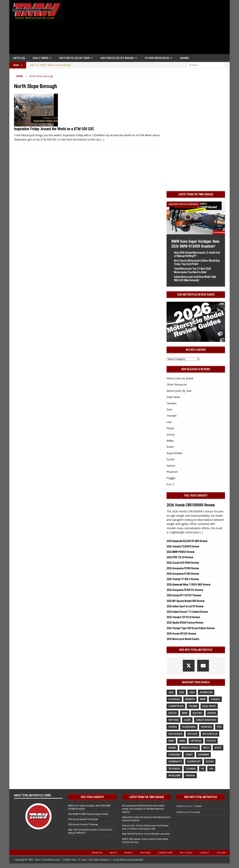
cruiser (193, 706)
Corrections (165, 853)
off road (196, 741)
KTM (219, 727)
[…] (102, 139)
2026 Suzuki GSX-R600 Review (183, 563)
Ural (169, 422)
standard (174, 755)
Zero (169, 409)
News (182, 741)
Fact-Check (186, 853)
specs (206, 748)
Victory (171, 434)
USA (211, 769)
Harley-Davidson (206, 720)
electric (197, 713)
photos (211, 741)
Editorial (145, 853)
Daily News (41, 58)
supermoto (175, 762)
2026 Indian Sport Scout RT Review (185, 606)
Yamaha (172, 403)
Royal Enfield (174, 453)
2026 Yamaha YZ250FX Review (183, 547)
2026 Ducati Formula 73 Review (83, 824)
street (189, 755)
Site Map (221, 853)
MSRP (171, 741)
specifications (190, 748)
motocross (175, 734)
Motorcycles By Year (74, 58)
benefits (190, 699)
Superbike (203, 755)
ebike (185, 713)
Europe (212, 713)
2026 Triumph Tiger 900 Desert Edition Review (191, 628)
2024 (192, 692)
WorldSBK (174, 776)
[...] (201, 532)
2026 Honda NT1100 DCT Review (184, 595)
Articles (19, 58)
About (113, 853)
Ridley (170, 441)
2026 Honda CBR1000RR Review (191, 505)
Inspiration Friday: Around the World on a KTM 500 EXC (54, 129)
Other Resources (157, 58)
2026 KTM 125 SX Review (180, 557)
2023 (181, 692)
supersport (194, 762)
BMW (203, 699)
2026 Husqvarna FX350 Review (183, 568)
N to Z (170, 484)
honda (173, 727)
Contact (204, 853)
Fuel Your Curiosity (196, 496)
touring (191, 769)
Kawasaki (206, 727)
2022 (171, 692)
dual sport (209, 706)
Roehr (170, 447)
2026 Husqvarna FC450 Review (183, 574)
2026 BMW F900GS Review (180, 552)
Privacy (129, 853)
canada (215, 699)
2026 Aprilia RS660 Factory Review (185, 623)
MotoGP (192, 734)
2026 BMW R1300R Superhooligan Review (88, 814)
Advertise (97, 853)
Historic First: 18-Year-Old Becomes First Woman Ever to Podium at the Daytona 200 (145, 827)
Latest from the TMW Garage (196, 194)
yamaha (190, 776)
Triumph (172, 416)
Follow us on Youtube (188, 812)
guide (187, 720)
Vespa (170, 428)
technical (174, 769)
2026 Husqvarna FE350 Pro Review (185, 590)
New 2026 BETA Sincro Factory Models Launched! (146, 834)
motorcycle (210, 734)
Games (184, 58)
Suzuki (170, 459)
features (174, 720)
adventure (206, 692)
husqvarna (189, 727)
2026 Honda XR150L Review (181, 634)
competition (176, 706)
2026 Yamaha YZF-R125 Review (183, 617)
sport (218, 748)
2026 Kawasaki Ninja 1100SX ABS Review (188, 585)
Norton (171, 466)
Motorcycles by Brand (117, 58)
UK (202, 769)
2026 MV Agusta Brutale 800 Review (186, 601)
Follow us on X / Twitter (189, 806)
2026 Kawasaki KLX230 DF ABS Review (187, 541)
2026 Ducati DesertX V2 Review (83, 819)
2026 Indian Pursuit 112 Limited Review (187, 612)
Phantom (172, 472)
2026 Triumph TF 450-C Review (183, 579)
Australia (174, 699)
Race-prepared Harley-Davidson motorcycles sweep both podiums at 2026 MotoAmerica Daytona (143, 809)
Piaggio (171, 478)
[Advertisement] (148, 28)
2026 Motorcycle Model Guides (183, 639)
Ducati (173, 713)
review (172, 748)
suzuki (210, 762)
